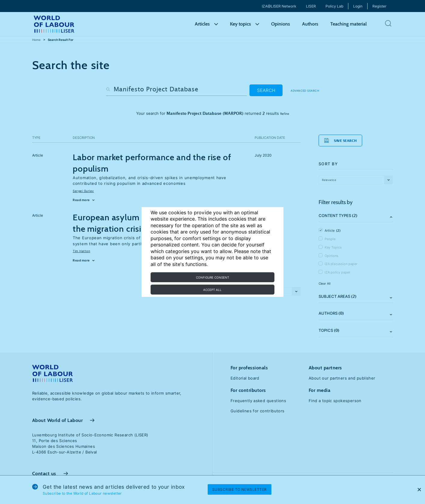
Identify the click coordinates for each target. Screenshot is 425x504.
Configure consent (212, 277)
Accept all (212, 290)
